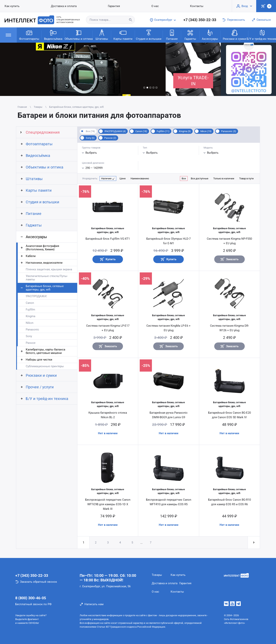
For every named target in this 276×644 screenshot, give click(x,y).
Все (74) (90, 131)
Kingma (30, 316)
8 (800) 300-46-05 (31, 598)
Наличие (106, 178)
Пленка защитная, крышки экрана (49, 269)
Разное (31, 343)
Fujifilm (30, 310)
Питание (172, 35)
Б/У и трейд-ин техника (262, 35)
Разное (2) (110, 138)
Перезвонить (236, 20)
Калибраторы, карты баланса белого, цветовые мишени (45, 351)
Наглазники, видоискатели (44, 263)
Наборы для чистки (39, 360)
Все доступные (200, 178)
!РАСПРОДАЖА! (36, 296)
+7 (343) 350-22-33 (200, 20)
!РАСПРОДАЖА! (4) (115, 131)
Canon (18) (141, 131)
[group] (83, 69)
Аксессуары (210, 35)
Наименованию (140, 178)
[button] (144, 88)
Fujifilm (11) (163, 131)
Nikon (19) (206, 131)
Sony (29, 336)
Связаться (264, 20)
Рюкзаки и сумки (234, 35)
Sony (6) (90, 138)
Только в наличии (224, 178)
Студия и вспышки (149, 35)
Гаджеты (190, 35)
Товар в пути (246, 178)
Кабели (31, 256)
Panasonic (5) (229, 131)
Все (184, 178)
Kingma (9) (185, 131)
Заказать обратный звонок (39, 582)
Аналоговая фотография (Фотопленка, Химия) (42, 248)
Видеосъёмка (53, 35)
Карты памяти (123, 35)
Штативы (102, 35)
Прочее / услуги (40, 387)
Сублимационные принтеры (45, 366)
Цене (123, 178)
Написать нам (94, 604)
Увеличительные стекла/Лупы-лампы (47, 278)
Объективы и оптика (79, 35)
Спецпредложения (43, 132)
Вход (245, 6)
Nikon (30, 323)
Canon (30, 303)
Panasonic (32, 330)
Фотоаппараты (29, 35)
